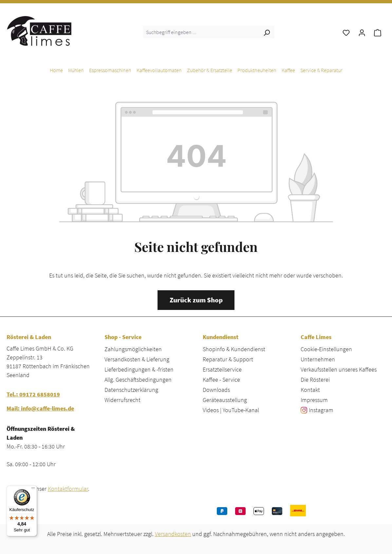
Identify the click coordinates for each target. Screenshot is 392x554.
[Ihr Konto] (362, 32)
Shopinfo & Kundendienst (234, 349)
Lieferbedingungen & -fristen (139, 369)
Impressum (314, 400)
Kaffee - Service (221, 380)
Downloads (216, 390)
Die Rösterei (315, 380)
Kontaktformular (68, 489)
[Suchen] (267, 32)
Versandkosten (173, 534)
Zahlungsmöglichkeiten (133, 349)
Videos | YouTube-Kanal (231, 410)
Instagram (321, 410)
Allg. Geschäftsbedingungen (138, 380)
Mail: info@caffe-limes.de (40, 408)
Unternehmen (318, 359)
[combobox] (201, 32)
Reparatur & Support (228, 359)
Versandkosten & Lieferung (137, 359)
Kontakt (310, 390)
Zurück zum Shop (196, 300)
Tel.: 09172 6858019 (33, 394)
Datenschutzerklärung (131, 390)
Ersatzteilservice (222, 369)
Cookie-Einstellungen (326, 349)
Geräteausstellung (225, 400)
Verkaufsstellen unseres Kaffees (339, 369)
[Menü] (33, 489)
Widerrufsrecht (122, 400)
